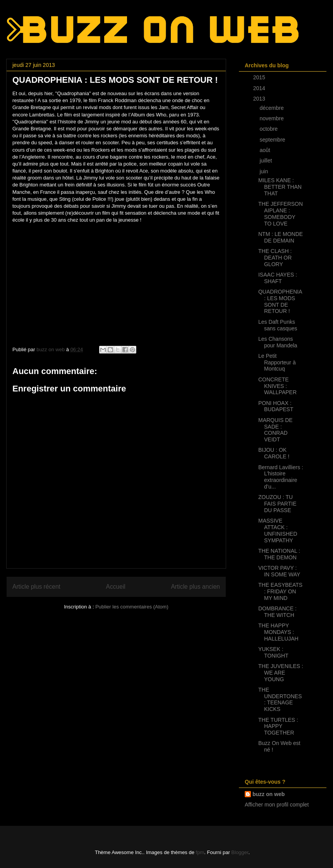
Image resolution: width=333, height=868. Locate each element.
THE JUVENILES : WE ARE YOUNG (281, 673)
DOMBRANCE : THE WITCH (277, 612)
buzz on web (269, 794)
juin (264, 171)
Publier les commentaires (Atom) (132, 607)
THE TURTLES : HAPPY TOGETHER (278, 726)
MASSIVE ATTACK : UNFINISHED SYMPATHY (278, 530)
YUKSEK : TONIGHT (273, 652)
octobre (269, 129)
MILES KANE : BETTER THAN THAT (280, 187)
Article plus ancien (195, 587)
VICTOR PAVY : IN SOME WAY (279, 571)
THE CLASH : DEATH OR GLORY (275, 258)
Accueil (116, 587)
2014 (260, 88)
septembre (273, 140)
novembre (272, 118)
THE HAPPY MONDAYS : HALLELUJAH (278, 632)
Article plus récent (36, 587)
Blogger (240, 852)
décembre (272, 108)
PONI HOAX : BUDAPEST (276, 406)
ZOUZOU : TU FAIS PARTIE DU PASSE (277, 504)
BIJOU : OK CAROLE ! (274, 453)
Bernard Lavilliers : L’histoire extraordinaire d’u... (281, 477)
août (265, 150)
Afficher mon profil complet (277, 805)
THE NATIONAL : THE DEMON (279, 554)
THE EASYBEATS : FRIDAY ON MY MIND (280, 591)
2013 (260, 99)
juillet (266, 161)
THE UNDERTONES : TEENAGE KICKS (280, 699)
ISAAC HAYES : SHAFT (278, 278)
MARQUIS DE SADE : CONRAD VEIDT (275, 430)
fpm (200, 852)
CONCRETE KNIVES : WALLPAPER (277, 386)
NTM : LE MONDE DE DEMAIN (281, 237)
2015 (260, 77)
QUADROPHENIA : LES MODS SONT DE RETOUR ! (280, 301)
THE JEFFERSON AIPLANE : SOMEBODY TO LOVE (281, 214)
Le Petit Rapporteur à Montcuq (277, 362)
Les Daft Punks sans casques (278, 325)
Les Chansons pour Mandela (278, 342)
